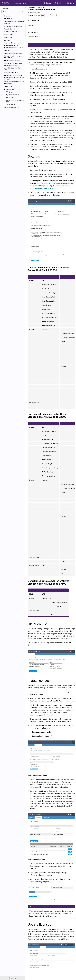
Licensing (7, 16)
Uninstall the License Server (13, 53)
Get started (10, 98)
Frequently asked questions (13, 26)
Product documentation (17, 3)
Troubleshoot (9, 86)
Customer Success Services (13, 43)
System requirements (13, 95)
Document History (12, 107)
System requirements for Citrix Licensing (14, 22)
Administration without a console (12, 69)
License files (8, 37)
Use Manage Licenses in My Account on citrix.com (13, 64)
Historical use (33, 29)
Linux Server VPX (10, 89)
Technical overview (10, 29)
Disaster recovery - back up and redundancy (14, 83)
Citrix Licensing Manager (12, 61)
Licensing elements (11, 32)
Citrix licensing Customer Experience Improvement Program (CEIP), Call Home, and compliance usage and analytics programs (52, 186)
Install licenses (34, 32)
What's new (8, 19)
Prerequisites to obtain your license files (13, 57)
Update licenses (34, 36)
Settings (32, 25)
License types (9, 35)
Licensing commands (11, 73)
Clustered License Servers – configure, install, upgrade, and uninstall (14, 77)
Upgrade (7, 50)
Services (7, 40)
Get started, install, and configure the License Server (14, 47)
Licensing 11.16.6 (42, 8)
